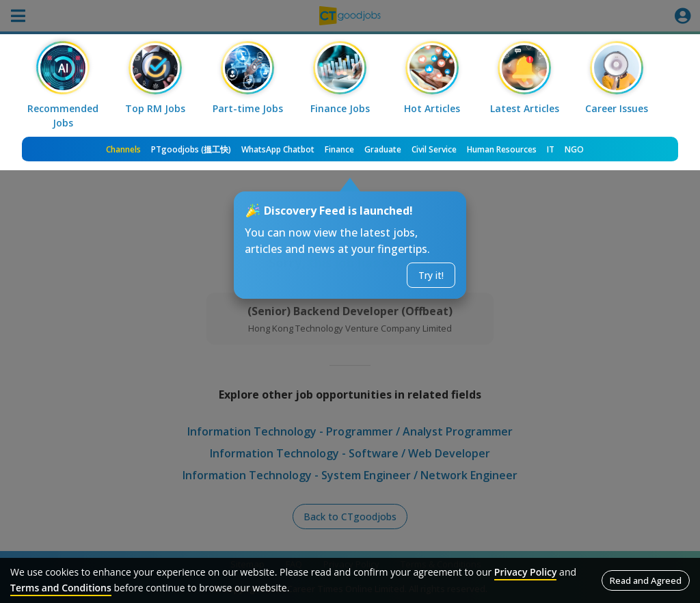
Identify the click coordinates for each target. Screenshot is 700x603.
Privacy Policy (526, 572)
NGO (574, 149)
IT (551, 149)
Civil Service (434, 149)
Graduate (383, 149)
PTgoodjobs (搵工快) (191, 149)
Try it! (431, 275)
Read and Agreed (646, 580)
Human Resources (502, 149)
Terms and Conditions (61, 588)
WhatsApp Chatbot (278, 149)
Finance (339, 149)
